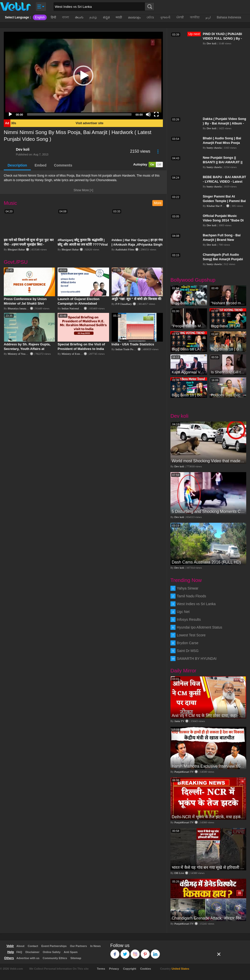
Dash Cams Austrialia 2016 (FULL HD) (206, 562)
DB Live (179, 873)
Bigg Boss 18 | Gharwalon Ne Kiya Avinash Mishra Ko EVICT (228, 349)
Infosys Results (189, 619)
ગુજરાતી (165, 17)
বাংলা (66, 17)
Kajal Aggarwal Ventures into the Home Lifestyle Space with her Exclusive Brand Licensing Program (189, 372)
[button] (83, 76)
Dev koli (23, 149)
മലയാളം (134, 17)
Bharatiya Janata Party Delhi (24, 308)
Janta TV (180, 721)
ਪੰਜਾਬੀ (180, 17)
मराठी (119, 17)
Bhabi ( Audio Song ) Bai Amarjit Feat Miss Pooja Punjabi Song (222, 143)
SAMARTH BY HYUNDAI (197, 659)
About (20, 946)
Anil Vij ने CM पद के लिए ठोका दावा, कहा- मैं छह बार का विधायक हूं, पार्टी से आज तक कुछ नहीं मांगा (208, 716)
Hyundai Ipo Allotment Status (199, 627)
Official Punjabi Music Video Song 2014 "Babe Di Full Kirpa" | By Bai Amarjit (224, 220)
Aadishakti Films (125, 249)
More (158, 203)
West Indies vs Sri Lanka (196, 604)
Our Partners (78, 946)
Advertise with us (28, 958)
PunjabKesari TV (184, 772)
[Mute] (148, 114)
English (40, 17)
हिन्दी (53, 17)
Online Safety (52, 952)
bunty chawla (214, 148)
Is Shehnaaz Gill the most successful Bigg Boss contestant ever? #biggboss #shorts (228, 372)
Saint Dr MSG (188, 651)
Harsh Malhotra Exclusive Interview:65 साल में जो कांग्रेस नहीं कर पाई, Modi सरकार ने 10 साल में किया (208, 766)
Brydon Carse (188, 643)
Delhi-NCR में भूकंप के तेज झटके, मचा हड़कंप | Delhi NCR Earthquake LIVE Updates (208, 817)
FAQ (19, 952)
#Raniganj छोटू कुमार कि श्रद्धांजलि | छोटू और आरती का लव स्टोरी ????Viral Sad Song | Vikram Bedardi (83, 244)
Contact (33, 946)
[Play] (10, 114)
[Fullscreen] (156, 114)
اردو (208, 17)
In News (95, 946)
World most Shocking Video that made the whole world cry (208, 461)
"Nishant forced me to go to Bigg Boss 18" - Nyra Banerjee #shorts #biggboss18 (228, 303)
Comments (63, 165)
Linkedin (155, 952)
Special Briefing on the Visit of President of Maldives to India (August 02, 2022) (81, 349)
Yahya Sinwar (187, 588)
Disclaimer (33, 952)
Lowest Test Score (191, 635)
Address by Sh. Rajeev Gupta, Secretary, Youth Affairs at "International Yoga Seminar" (27, 349)
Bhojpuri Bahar (16, 249)
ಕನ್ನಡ (106, 17)
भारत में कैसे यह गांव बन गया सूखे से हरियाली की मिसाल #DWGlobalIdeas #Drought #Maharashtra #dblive (208, 868)
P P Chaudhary (124, 304)
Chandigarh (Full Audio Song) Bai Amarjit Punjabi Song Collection (223, 259)
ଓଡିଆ (150, 17)
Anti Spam (71, 952)
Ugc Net (183, 612)
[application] (83, 76)
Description (17, 165)
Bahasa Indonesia (229, 17)
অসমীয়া (195, 17)
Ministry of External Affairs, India (81, 354)
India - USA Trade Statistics (133, 344)
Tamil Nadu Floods (191, 596)
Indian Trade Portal (126, 349)
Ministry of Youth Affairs (22, 354)
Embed (41, 165)
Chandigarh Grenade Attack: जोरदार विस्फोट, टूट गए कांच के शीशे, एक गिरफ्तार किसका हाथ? (208, 918)
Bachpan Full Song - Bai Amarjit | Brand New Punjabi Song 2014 (222, 240)
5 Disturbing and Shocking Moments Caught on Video (208, 512)
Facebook (115, 952)
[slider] (79, 114)
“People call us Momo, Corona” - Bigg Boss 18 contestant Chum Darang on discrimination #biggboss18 (189, 326)
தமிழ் (93, 17)
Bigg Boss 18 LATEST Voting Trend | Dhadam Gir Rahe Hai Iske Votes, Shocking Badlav (189, 349)
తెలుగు (79, 17)
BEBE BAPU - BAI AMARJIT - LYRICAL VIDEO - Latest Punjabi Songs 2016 (224, 182)
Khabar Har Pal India (219, 206)
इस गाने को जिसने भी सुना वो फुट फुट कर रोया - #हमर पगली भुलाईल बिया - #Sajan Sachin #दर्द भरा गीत (29, 244)
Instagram (135, 952)
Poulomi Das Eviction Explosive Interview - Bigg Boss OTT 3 (228, 395)
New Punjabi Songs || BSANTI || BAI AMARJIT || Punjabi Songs (223, 162)
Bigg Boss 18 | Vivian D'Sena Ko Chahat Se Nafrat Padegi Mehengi (189, 303)
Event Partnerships (54, 946)
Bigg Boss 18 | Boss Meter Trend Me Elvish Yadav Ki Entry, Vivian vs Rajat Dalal (189, 395)
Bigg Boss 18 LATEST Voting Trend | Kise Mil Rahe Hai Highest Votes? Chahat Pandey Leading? (228, 326)
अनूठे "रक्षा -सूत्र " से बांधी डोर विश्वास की (136, 299)
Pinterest (145, 952)
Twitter (125, 952)
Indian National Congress (76, 308)
